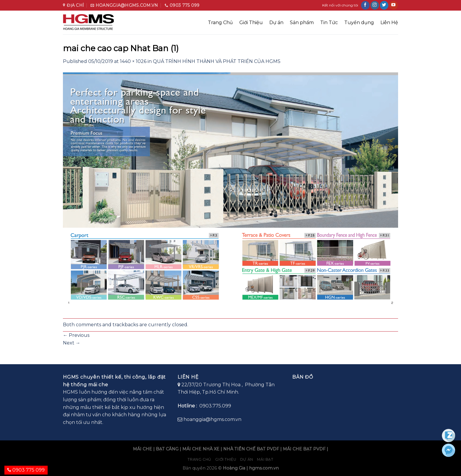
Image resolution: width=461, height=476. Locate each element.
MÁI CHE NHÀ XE (201, 449)
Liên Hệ (389, 23)
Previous (76, 335)
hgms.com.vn (264, 468)
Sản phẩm (302, 23)
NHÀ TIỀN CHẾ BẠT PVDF (251, 449)
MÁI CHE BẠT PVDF (304, 449)
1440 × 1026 (133, 61)
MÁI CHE (142, 449)
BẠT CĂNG (167, 449)
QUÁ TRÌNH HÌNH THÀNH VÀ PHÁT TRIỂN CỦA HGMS (217, 61)
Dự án (276, 23)
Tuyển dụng (359, 23)
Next (72, 343)
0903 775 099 (26, 470)
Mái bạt (265, 459)
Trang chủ (199, 459)
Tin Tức (329, 23)
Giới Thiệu (251, 23)
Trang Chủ (220, 23)
